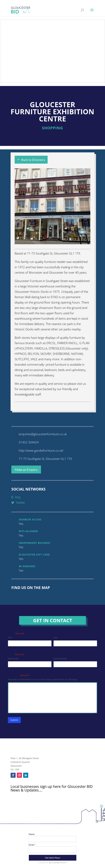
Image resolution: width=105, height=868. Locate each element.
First (10, 638)
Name (32, 834)
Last (55, 638)
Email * (32, 845)
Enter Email (13, 659)
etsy (16, 497)
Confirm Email (60, 659)
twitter (18, 503)
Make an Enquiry (26, 469)
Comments (19, 675)
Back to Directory (33, 160)
